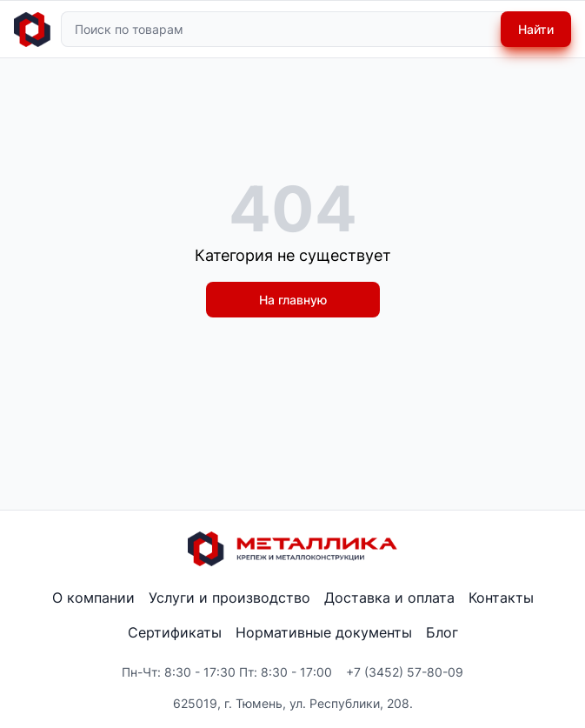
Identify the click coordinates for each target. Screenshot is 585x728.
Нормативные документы (324, 632)
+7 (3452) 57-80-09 (405, 672)
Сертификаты (175, 632)
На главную (293, 300)
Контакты (501, 598)
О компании (93, 598)
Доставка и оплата (389, 598)
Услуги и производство (229, 598)
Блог (442, 632)
